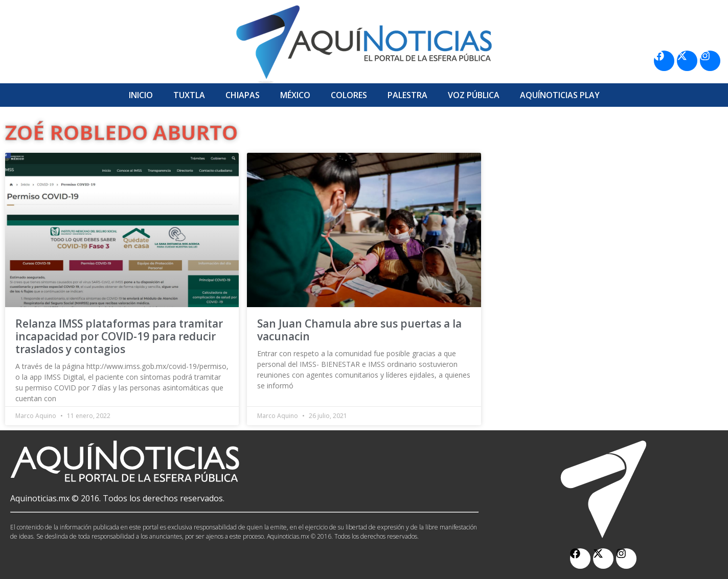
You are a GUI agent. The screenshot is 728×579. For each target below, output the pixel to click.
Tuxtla (189, 95)
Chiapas (243, 95)
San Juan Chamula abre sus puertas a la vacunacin (359, 330)
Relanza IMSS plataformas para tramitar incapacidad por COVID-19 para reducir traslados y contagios (119, 336)
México (295, 95)
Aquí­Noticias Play (560, 95)
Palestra (407, 95)
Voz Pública (474, 95)
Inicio (141, 95)
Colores (349, 95)
